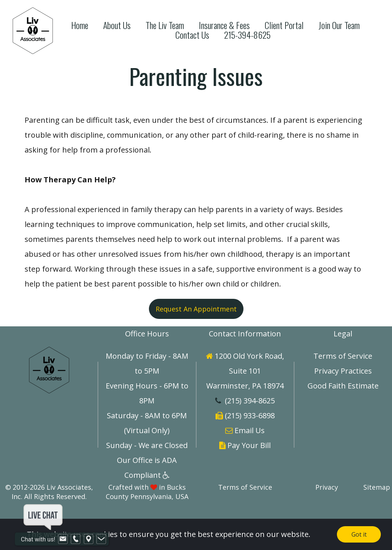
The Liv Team (165, 25)
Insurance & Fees (224, 25)
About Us (117, 25)
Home (80, 25)
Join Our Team (339, 25)
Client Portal (284, 25)
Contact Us (192, 35)
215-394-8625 (247, 35)
